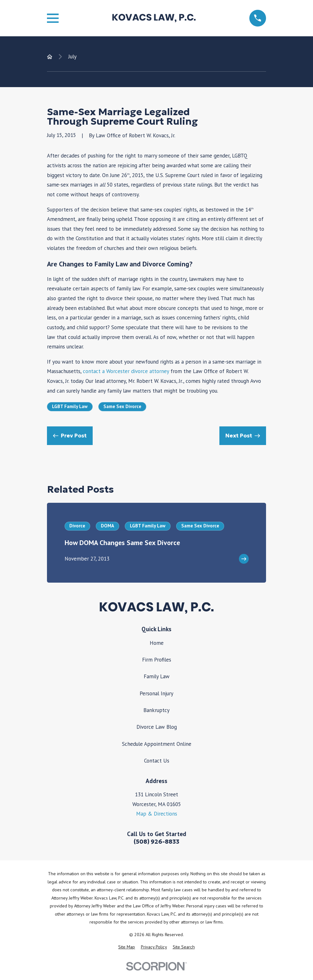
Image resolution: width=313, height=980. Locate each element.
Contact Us (157, 761)
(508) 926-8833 (156, 842)
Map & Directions (157, 814)
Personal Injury (156, 693)
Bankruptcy (156, 710)
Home (157, 643)
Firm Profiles (157, 660)
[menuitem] (127, 947)
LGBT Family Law (70, 406)
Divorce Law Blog (157, 727)
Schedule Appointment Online (157, 744)
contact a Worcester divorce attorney (126, 371)
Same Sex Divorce (122, 406)
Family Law (157, 676)
